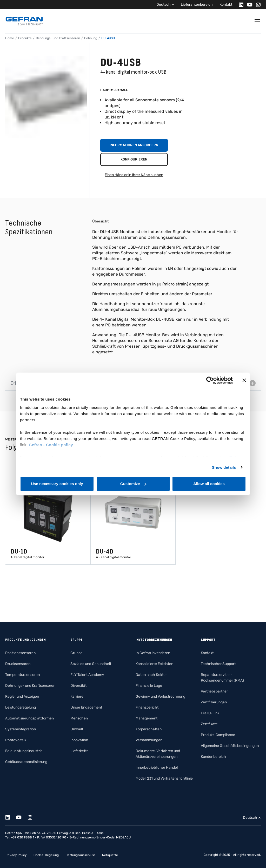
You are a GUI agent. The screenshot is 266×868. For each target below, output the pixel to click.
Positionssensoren (20, 653)
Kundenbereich (213, 757)
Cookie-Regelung (46, 855)
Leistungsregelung (21, 707)
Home (10, 38)
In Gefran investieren (153, 653)
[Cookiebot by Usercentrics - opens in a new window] (210, 380)
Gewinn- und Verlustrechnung (160, 696)
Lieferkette (79, 751)
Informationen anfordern (134, 145)
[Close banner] (244, 380)
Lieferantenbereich (197, 5)
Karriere (77, 696)
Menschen (79, 718)
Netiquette (110, 855)
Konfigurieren (134, 159)
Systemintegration (21, 729)
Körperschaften (149, 729)
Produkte (25, 38)
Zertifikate (209, 724)
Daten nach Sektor (151, 675)
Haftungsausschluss (80, 855)
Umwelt (77, 729)
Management (147, 718)
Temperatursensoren (22, 675)
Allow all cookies (209, 484)
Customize (133, 484)
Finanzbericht (147, 707)
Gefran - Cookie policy (51, 445)
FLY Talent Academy (87, 675)
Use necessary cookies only (57, 484)
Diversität (78, 686)
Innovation (79, 740)
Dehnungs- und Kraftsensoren (58, 38)
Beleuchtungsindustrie (24, 751)
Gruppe (77, 653)
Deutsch (164, 5)
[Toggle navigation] (258, 21)
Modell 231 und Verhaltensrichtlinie (164, 778)
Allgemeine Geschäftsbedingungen (230, 746)
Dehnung (91, 38)
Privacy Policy (16, 855)
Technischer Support (218, 664)
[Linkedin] (240, 5)
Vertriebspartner (214, 691)
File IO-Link (210, 713)
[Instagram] (257, 5)
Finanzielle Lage (149, 686)
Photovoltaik (16, 740)
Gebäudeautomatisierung (26, 762)
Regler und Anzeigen (22, 696)
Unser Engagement (86, 707)
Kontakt (226, 5)
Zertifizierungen (214, 702)
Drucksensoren (18, 664)
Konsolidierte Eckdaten (154, 664)
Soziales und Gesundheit (91, 664)
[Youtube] (248, 5)
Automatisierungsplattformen (29, 718)
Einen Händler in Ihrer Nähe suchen (134, 175)
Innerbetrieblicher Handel (157, 768)
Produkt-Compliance (218, 735)
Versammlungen (149, 740)
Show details (224, 467)
